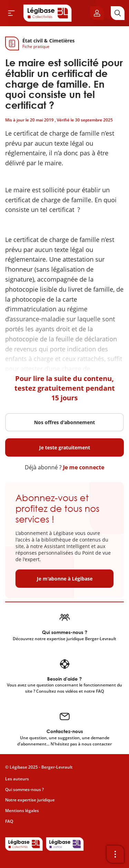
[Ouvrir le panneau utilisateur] (97, 13)
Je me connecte (84, 467)
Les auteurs (17, 779)
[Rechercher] (118, 13)
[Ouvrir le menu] (11, 13)
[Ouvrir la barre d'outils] (115, 854)
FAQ (9, 821)
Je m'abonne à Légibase (65, 579)
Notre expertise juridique (30, 800)
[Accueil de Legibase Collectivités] (47, 13)
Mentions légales (22, 811)
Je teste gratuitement (65, 447)
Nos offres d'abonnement (64, 422)
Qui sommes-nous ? (24, 789)
